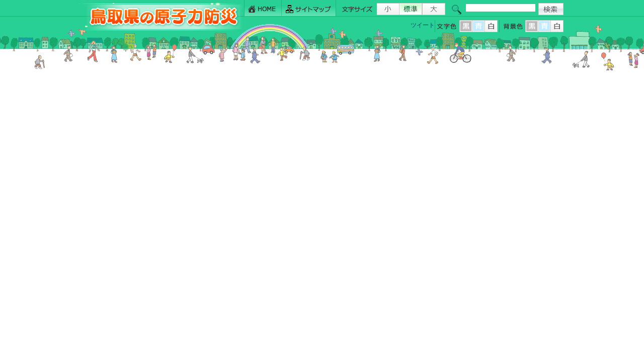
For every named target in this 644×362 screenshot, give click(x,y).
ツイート (423, 25)
